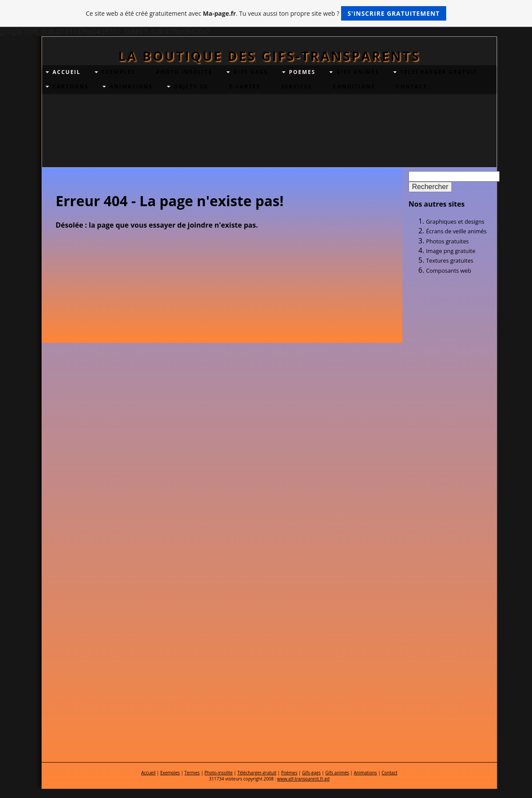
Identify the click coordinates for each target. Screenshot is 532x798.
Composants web (449, 271)
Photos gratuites (447, 241)
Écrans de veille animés (456, 231)
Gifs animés (337, 773)
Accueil (148, 773)
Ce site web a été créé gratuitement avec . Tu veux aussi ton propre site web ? (266, 13)
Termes (192, 773)
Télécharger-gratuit (257, 773)
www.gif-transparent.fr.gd (303, 779)
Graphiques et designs (455, 221)
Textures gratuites (450, 260)
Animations (365, 773)
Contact (390, 773)
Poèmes (289, 773)
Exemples (170, 773)
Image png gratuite (451, 251)
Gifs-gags (311, 773)
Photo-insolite (219, 773)
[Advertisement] (448, 334)
